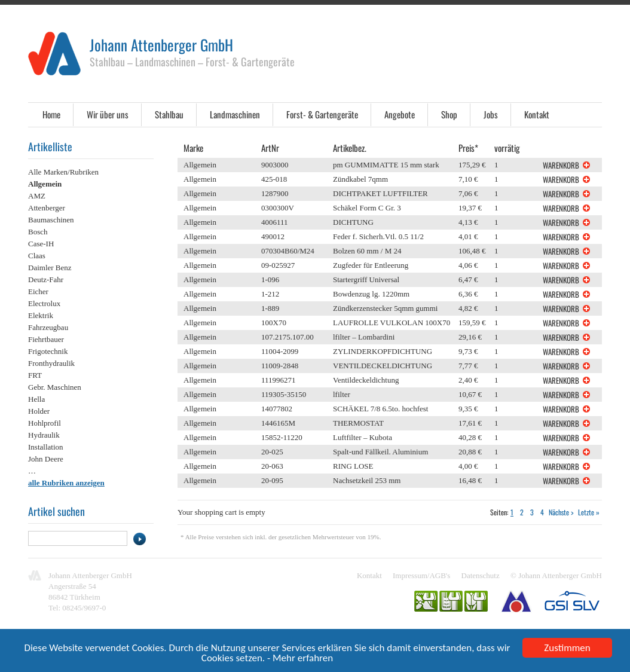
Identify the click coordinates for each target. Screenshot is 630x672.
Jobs (491, 114)
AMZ (37, 196)
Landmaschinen (235, 114)
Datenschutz (481, 575)
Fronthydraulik (51, 363)
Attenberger (47, 208)
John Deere (46, 459)
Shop (449, 114)
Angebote (400, 114)
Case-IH (41, 244)
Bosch (38, 232)
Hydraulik (44, 435)
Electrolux (44, 303)
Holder (39, 411)
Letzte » (589, 512)
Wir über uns (108, 114)
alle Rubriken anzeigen (66, 483)
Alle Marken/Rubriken (63, 172)
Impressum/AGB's (421, 575)
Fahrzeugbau (48, 327)
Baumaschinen (51, 220)
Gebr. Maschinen (55, 387)
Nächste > (561, 512)
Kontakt (537, 114)
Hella (36, 399)
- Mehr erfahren (300, 659)
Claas (37, 256)
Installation (46, 447)
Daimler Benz (50, 268)
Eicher (38, 291)
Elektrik (41, 315)
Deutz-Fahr (46, 280)
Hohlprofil (45, 423)
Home (51, 114)
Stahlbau (169, 114)
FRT (35, 375)
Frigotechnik (48, 351)
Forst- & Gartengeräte (322, 114)
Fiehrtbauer (46, 339)
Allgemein (45, 184)
